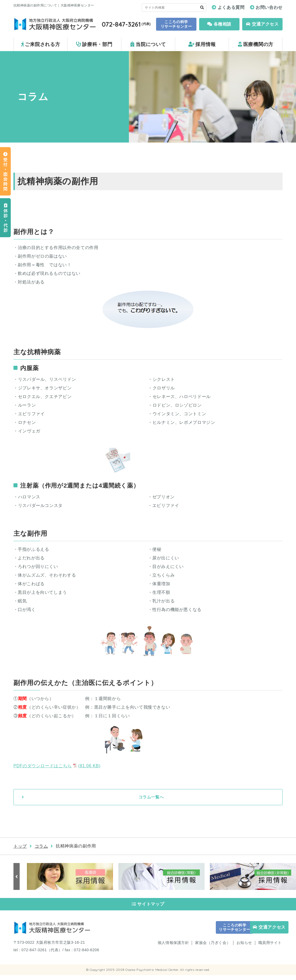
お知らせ (244, 948)
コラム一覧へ (151, 798)
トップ (20, 847)
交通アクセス (262, 24)
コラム (41, 847)
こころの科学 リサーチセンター (176, 24)
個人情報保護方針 (173, 948)
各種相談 (219, 24)
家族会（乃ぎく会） (213, 948)
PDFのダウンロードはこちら (57, 766)
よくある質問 (231, 7)
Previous (17, 877)
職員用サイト (270, 948)
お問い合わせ (269, 7)
